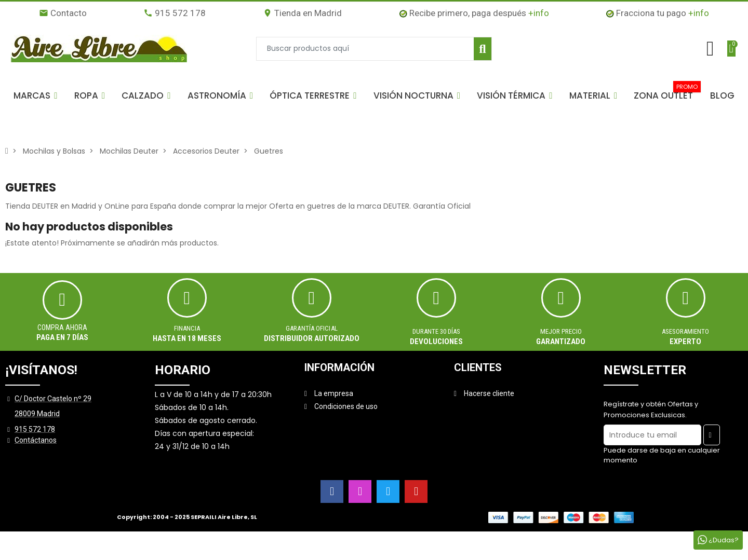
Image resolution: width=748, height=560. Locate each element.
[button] (35, 95)
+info (539, 13)
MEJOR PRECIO (561, 331)
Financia (187, 328)
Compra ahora (62, 327)
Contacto (63, 13)
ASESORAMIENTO (685, 331)
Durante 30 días (436, 331)
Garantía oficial (312, 328)
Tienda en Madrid (302, 13)
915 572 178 (175, 13)
